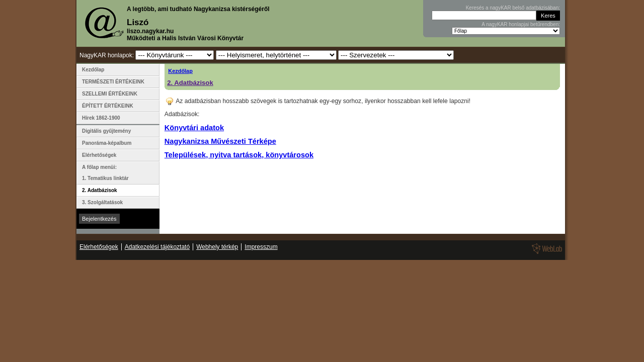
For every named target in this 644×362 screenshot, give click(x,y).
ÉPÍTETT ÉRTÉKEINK (108, 106)
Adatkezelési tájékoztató (157, 247)
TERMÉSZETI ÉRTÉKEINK (113, 82)
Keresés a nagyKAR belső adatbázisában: (513, 8)
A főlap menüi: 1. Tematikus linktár (105, 173)
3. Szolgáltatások (102, 202)
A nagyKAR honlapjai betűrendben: (521, 24)
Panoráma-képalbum (107, 143)
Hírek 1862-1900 (101, 118)
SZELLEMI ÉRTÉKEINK (110, 94)
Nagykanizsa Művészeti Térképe (220, 141)
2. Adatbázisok (190, 83)
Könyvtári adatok (194, 128)
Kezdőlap (180, 71)
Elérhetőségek (99, 155)
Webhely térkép (217, 247)
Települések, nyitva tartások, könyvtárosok (239, 155)
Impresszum (261, 247)
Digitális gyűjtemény (106, 131)
